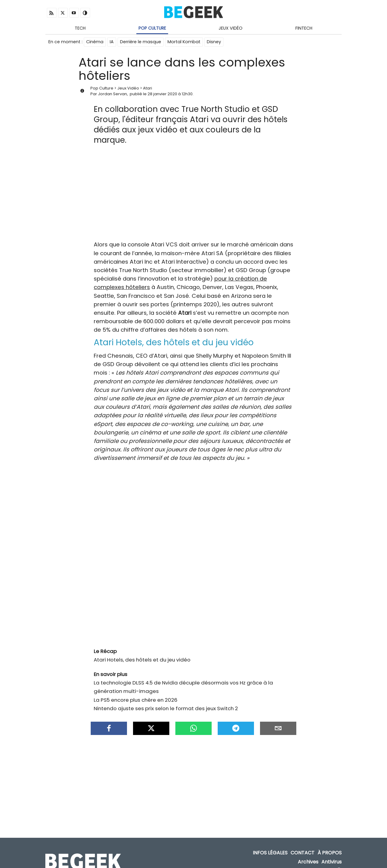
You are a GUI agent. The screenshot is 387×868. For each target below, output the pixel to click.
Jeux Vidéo (231, 28)
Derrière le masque (141, 42)
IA (112, 42)
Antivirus (332, 853)
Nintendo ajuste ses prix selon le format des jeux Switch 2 (166, 702)
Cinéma (95, 42)
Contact (302, 844)
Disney (214, 42)
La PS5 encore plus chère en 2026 (136, 694)
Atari (148, 88)
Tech (80, 28)
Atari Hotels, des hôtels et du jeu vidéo (142, 654)
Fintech (304, 28)
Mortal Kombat (184, 42)
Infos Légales (270, 844)
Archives (308, 853)
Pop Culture (152, 28)
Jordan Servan (112, 94)
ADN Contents (315, 862)
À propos (330, 844)
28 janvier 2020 (162, 94)
